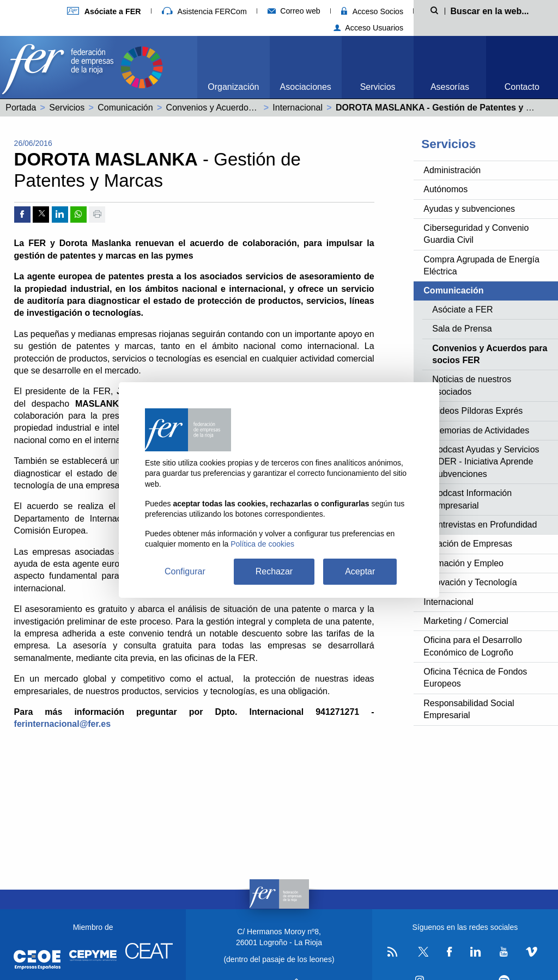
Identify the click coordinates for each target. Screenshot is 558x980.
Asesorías (450, 87)
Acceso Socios (372, 11)
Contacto (522, 87)
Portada (21, 108)
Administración (452, 170)
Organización (233, 87)
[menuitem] (233, 67)
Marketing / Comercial (466, 621)
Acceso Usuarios (369, 28)
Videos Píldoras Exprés (477, 411)
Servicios (378, 87)
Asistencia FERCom (204, 11)
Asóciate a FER (462, 310)
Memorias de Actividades (481, 430)
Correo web (294, 11)
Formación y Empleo (463, 563)
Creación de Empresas (468, 544)
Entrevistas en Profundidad (484, 525)
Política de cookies (262, 544)
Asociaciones (306, 87)
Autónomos (445, 189)
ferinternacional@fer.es (62, 724)
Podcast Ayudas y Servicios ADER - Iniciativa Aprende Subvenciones (486, 462)
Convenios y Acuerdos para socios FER (243, 108)
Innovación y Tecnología (470, 582)
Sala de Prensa (462, 329)
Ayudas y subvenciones (469, 209)
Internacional (298, 108)
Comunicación (125, 108)
